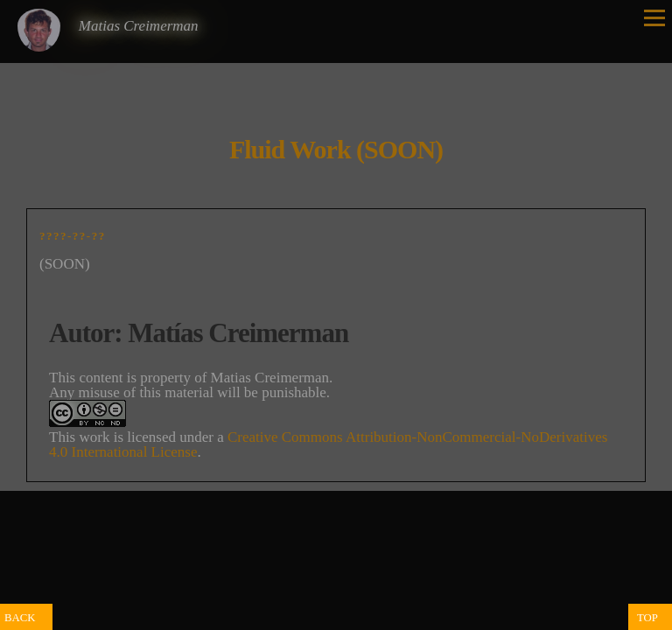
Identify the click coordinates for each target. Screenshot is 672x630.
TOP (647, 618)
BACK (20, 618)
